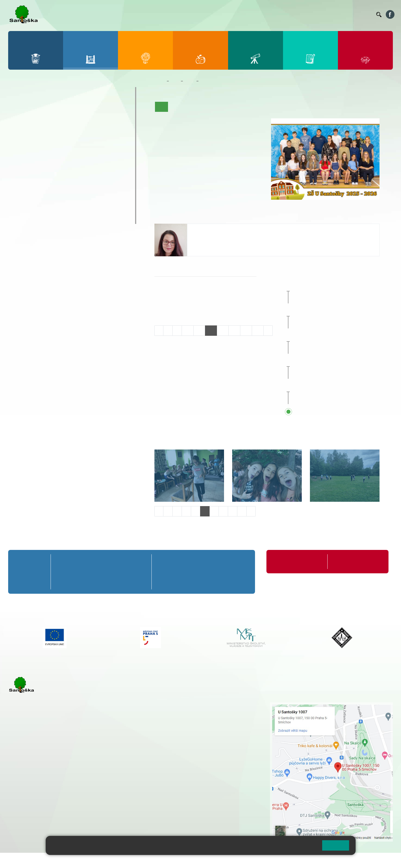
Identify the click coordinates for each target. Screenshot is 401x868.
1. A (19, 109)
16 (258, 330)
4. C (88, 130)
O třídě (177, 107)
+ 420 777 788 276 (65, 798)
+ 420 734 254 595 (208, 734)
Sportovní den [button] (320, 362)
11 (199, 330)
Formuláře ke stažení (350, 561)
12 (211, 330)
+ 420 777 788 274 (179, 716)
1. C (19, 130)
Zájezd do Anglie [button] (329, 337)
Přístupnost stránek (164, 860)
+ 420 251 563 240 (32, 798)
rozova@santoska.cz (38, 804)
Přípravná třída (32, 92)
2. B (42, 119)
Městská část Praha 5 (27, 820)
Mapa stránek (110, 860)
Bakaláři (203, 14)
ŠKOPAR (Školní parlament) (48, 218)
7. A (42, 150)
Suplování (298, 14)
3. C (65, 130)
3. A (65, 109)
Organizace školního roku (295, 561)
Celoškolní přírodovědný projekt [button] (339, 287)
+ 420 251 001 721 (181, 705)
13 (223, 330)
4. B (88, 119)
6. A (19, 150)
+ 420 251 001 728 (181, 711)
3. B (65, 119)
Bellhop (221, 14)
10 (188, 330)
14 (234, 330)
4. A (88, 109)
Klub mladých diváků (40, 208)
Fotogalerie (273, 107)
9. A (88, 150)
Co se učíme (219, 107)
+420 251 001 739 (210, 251)
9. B (88, 161)
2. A (42, 109)
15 (246, 330)
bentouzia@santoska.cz (215, 245)
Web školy (383, 860)
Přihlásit (134, 860)
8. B (65, 161)
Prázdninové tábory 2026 (45, 197)
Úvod (161, 107)
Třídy (189, 81)
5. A (111, 109)
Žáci (175, 81)
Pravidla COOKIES (203, 860)
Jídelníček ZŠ (244, 14)
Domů (159, 81)
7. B (42, 161)
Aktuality (195, 107)
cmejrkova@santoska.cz (41, 776)
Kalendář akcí (247, 107)
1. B (19, 119)
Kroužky (24, 187)
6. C (19, 172)
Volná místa (342, 14)
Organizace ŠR (272, 14)
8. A (65, 150)
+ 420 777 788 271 (65, 771)
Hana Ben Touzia (211, 229)
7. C (42, 172)
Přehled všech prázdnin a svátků (339, 412)
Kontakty (364, 14)
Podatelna (319, 14)
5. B (111, 119)
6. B (19, 161)
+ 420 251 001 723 (32, 771)
